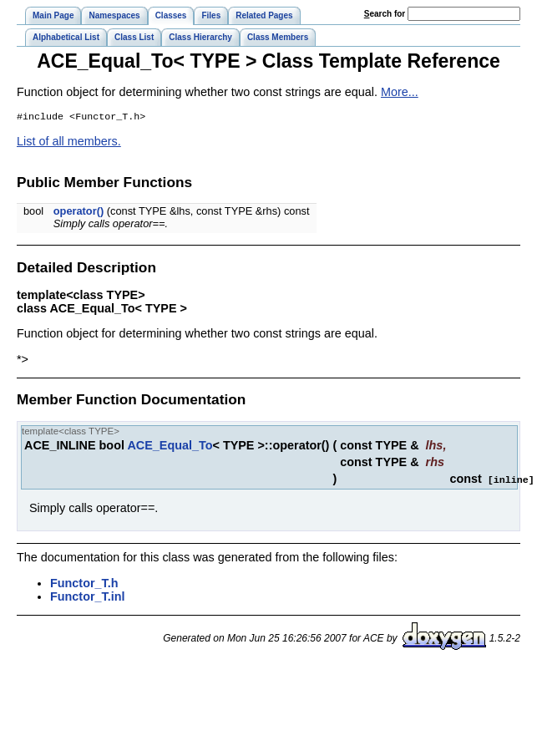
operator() (79, 213)
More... (400, 92)
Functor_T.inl (88, 597)
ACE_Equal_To (170, 447)
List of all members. (69, 143)
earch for (385, 14)
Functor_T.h (84, 584)
